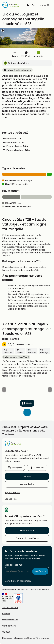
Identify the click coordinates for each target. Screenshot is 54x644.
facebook (39, 468)
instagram (17, 468)
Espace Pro (11, 499)
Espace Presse (12, 492)
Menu (43, 5)
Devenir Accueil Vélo (27, 538)
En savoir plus (27, 530)
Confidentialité (9, 626)
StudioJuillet (20, 638)
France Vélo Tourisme (39, 638)
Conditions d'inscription (18, 581)
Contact (27, 476)
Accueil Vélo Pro (10, 608)
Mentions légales (10, 620)
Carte (29, 403)
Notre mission (27, 484)
